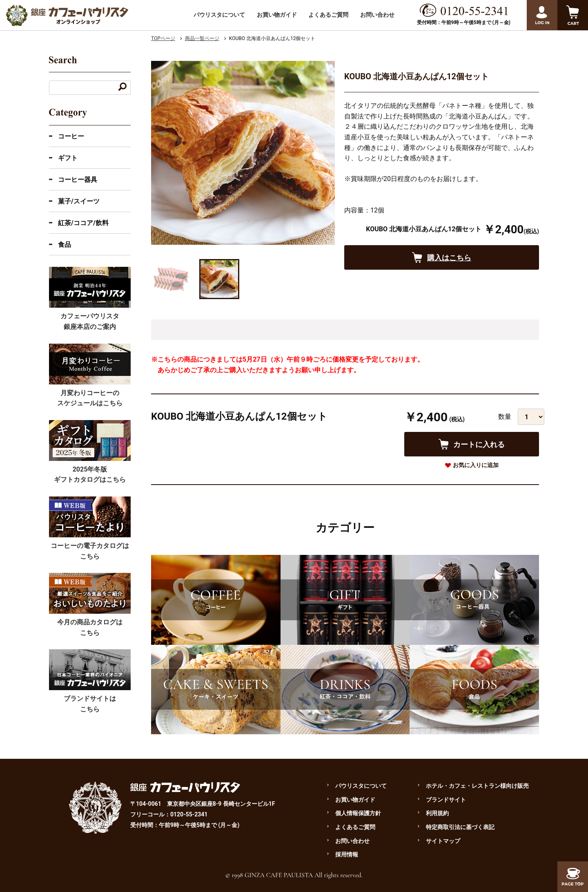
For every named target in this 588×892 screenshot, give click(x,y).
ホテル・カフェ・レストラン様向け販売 (477, 786)
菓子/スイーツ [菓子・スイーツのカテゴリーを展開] (79, 201)
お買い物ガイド (277, 15)
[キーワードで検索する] (122, 88)
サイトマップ (443, 841)
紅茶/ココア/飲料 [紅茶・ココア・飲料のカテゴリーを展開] (83, 223)
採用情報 (347, 854)
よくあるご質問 (328, 15)
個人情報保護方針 (358, 813)
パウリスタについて (219, 15)
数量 (505, 417)
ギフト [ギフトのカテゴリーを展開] (68, 158)
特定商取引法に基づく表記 (460, 827)
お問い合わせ (377, 15)
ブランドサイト (446, 800)
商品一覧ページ (202, 38)
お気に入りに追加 (476, 465)
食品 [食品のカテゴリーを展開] (65, 245)
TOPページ (163, 38)
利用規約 (437, 813)
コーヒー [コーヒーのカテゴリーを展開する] (71, 136)
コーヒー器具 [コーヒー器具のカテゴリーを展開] (78, 180)
